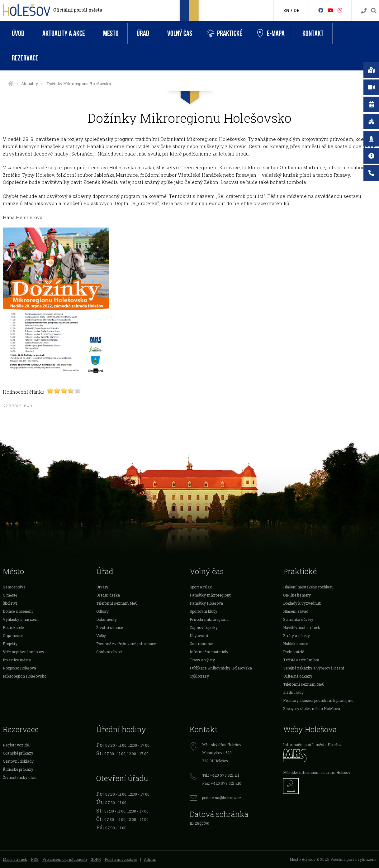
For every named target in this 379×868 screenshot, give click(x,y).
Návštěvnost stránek (302, 627)
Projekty (10, 644)
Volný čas (180, 34)
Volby (101, 635)
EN (286, 10)
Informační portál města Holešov (312, 745)
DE (296, 10)
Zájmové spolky (204, 627)
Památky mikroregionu (211, 595)
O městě (10, 595)
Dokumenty (107, 619)
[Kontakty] (364, 11)
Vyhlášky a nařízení (21, 619)
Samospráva (14, 587)
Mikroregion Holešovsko (25, 676)
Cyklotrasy (199, 676)
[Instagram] (340, 10)
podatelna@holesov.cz (222, 798)
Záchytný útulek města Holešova (312, 708)
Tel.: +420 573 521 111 (221, 775)
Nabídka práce (296, 644)
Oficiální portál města (78, 10)
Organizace (13, 635)
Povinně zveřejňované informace (126, 644)
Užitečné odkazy (298, 676)
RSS (35, 859)
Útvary (102, 587)
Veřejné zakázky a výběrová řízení (314, 668)
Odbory (102, 611)
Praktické (225, 34)
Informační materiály (209, 652)
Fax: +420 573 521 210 (222, 783)
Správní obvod (109, 652)
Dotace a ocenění (18, 611)
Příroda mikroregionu (209, 619)
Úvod (18, 34)
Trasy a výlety (202, 660)
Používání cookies (121, 859)
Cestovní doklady (18, 761)
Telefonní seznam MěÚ (117, 603)
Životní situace (109, 627)
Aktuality (30, 84)
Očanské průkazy (18, 753)
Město (111, 34)
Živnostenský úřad (20, 777)
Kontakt (313, 34)
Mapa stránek (15, 859)
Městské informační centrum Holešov (317, 772)
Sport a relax (201, 587)
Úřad (143, 34)
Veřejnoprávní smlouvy (24, 652)
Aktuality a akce (64, 34)
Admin (150, 859)
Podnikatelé (13, 627)
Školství (10, 603)
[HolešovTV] (330, 10)
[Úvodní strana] (11, 84)
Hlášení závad (296, 611)
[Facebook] (321, 10)
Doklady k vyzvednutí (302, 603)
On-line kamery (297, 595)
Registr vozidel (16, 745)
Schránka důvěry (298, 619)
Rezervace (25, 58)
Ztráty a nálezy (296, 635)
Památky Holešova (206, 603)
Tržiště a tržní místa (301, 660)
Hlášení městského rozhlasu (308, 587)
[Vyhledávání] (374, 11)
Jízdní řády (293, 692)
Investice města (17, 660)
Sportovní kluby (204, 611)
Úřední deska (108, 595)
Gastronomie (201, 644)
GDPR (96, 859)
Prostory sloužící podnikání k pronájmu (318, 700)
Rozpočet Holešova (19, 668)
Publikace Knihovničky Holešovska (221, 668)
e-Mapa (271, 34)
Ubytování (199, 635)
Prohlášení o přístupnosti (65, 859)
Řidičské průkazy (18, 769)
